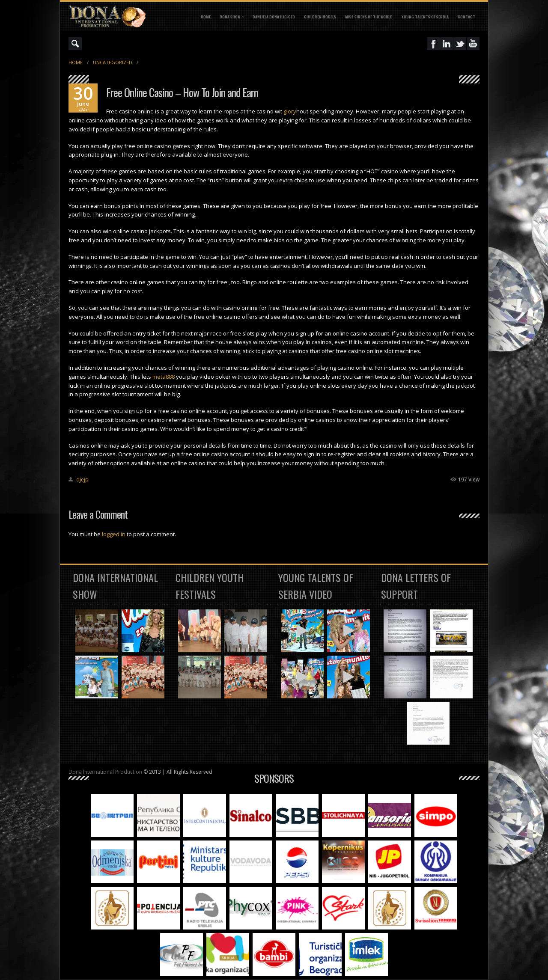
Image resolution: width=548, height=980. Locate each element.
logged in (114, 534)
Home (206, 17)
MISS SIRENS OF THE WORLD (369, 17)
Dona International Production (105, 772)
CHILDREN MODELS (320, 17)
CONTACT (466, 17)
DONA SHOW (230, 17)
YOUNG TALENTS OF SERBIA (425, 17)
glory (290, 111)
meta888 (164, 377)
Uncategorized (113, 62)
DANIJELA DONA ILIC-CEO (274, 17)
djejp (82, 480)
